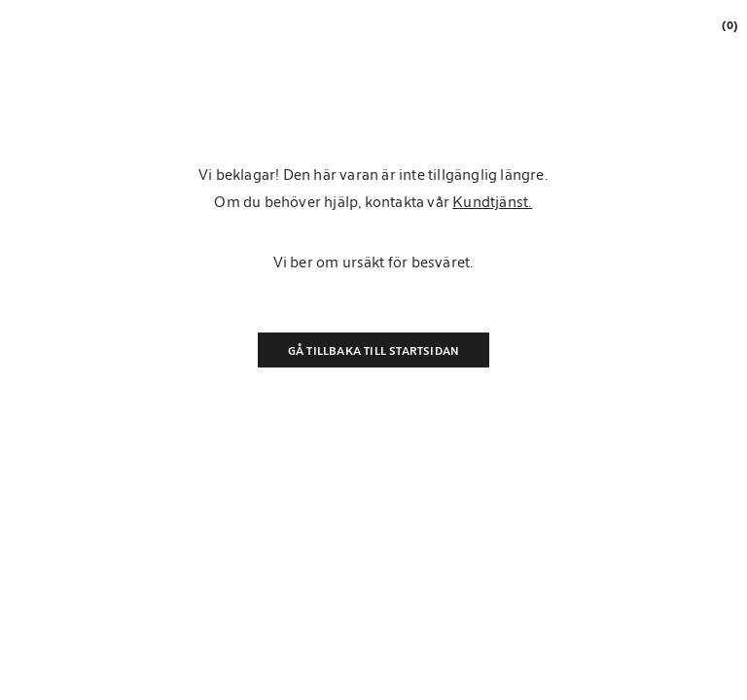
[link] (729, 25)
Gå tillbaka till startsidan (373, 350)
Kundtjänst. (492, 201)
